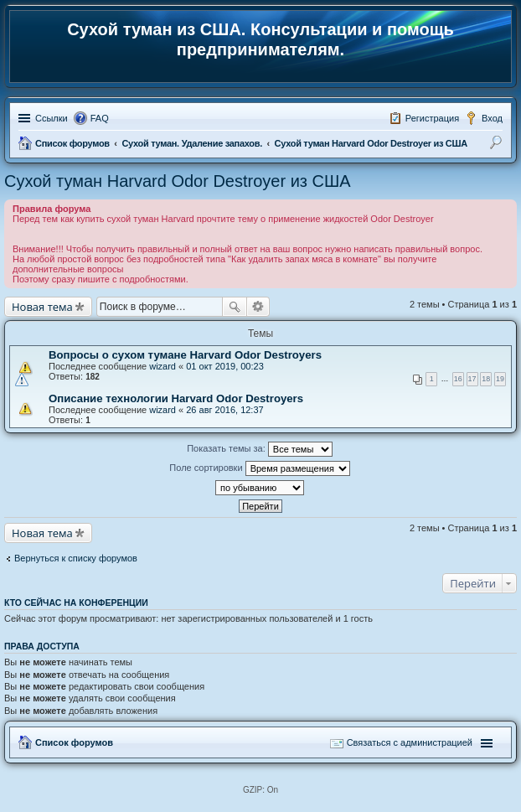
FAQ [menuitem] (100, 118)
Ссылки (52, 118)
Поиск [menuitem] (498, 145)
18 (486, 379)
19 (500, 379)
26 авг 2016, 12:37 (224, 410)
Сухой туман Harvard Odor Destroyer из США (371, 143)
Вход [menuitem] (492, 118)
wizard (162, 366)
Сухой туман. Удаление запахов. (191, 143)
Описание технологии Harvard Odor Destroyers (176, 398)
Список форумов (72, 143)
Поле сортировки (259, 468)
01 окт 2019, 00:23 (225, 366)
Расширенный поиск (258, 307)
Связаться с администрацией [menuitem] (410, 742)
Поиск (235, 307)
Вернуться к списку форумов (76, 558)
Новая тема (42, 307)
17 (472, 379)
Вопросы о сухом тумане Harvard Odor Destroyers (185, 355)
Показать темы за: (260, 449)
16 (458, 379)
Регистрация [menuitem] (432, 118)
